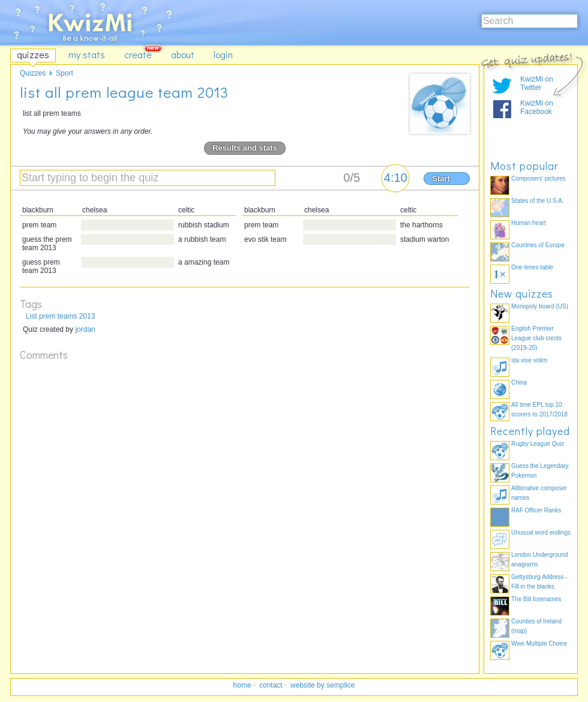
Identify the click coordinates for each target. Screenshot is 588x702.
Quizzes (33, 73)
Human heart (529, 223)
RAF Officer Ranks (536, 510)
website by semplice (322, 685)
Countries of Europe (538, 245)
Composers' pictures (538, 178)
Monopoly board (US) (540, 306)
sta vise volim (529, 360)
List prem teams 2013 (60, 316)
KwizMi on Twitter (537, 83)
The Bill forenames (536, 599)
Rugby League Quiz (538, 444)
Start (441, 178)
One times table (532, 267)
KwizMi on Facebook (537, 107)
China (519, 382)
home (242, 685)
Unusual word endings (541, 532)
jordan (85, 329)
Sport (64, 73)
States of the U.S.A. (538, 201)
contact (271, 685)
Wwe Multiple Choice (539, 643)
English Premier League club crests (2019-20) (536, 338)
